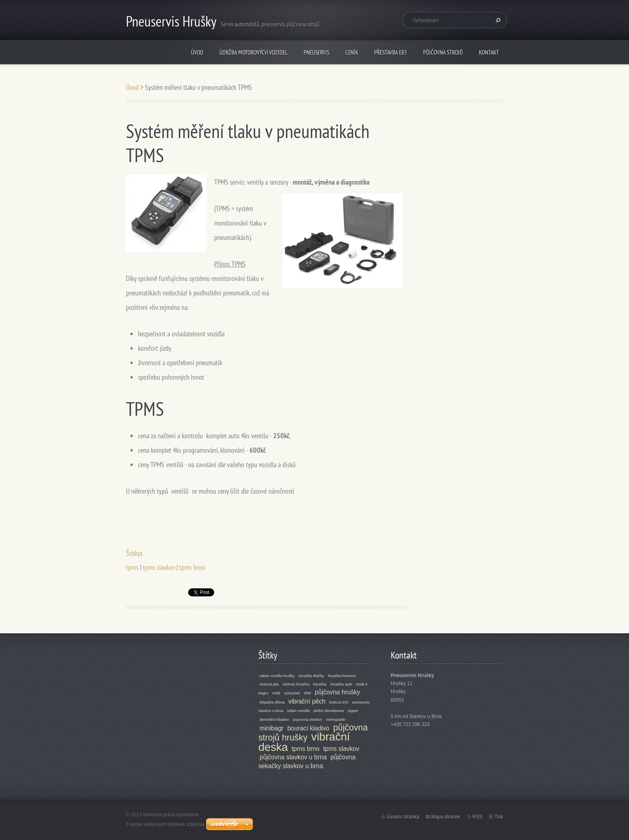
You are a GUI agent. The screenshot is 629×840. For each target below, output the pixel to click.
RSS (478, 817)
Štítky (133, 553)
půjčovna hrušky (338, 692)
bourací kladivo (308, 728)
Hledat (497, 20)
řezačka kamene (342, 676)
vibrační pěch (307, 701)
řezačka (320, 684)
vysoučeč (292, 693)
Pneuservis (317, 52)
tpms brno (192, 567)
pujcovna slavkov (307, 719)
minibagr (272, 728)
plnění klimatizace (329, 711)
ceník (352, 52)
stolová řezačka (296, 684)
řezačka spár (341, 684)
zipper (353, 711)
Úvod (197, 52)
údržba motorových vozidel (254, 52)
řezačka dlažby (311, 676)
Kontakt (489, 52)
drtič (307, 693)
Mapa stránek (446, 817)
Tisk (499, 817)
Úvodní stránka (403, 817)
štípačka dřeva (272, 702)
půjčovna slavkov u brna (293, 757)
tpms (132, 567)
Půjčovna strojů (443, 52)
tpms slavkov (159, 567)
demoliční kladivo (274, 719)
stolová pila (269, 684)
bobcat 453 (339, 702)
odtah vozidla (298, 711)
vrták (276, 693)
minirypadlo (336, 719)
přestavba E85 (391, 52)
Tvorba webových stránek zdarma (165, 824)
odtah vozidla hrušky (277, 676)
